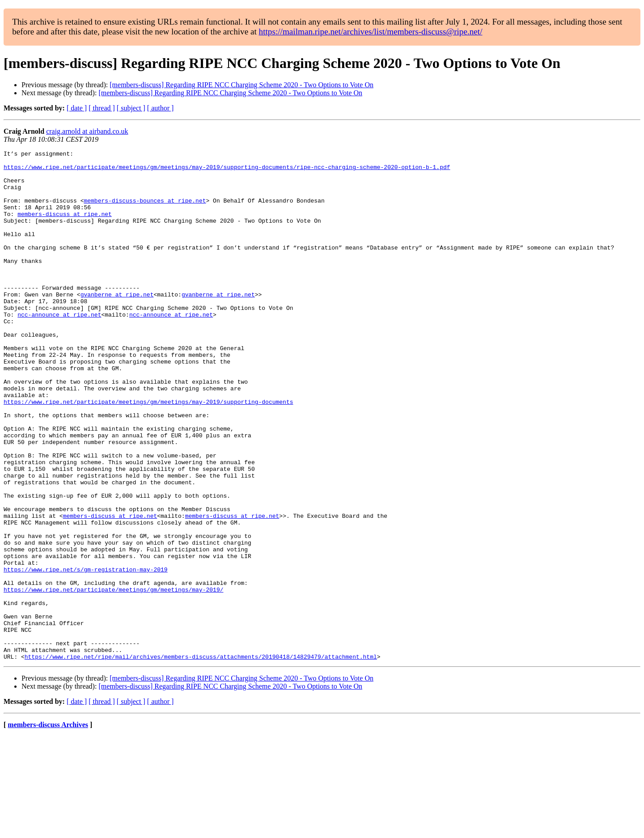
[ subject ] (131, 108)
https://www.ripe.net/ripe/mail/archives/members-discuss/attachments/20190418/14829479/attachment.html (201, 758)
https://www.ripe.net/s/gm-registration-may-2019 (86, 654)
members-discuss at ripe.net (65, 227)
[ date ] (77, 108)
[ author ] (161, 108)
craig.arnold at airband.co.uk (87, 131)
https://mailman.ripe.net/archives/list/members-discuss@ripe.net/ (371, 32)
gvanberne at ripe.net (117, 324)
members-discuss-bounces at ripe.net (145, 211)
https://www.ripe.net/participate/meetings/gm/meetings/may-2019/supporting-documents (148, 453)
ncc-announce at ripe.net (59, 348)
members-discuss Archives (48, 827)
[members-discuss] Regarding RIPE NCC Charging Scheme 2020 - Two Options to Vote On (241, 85)
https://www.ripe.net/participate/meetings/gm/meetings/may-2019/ (113, 678)
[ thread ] (102, 108)
